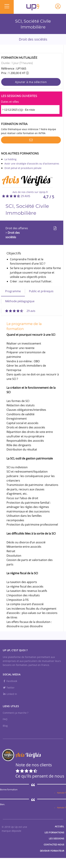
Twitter (9, 688)
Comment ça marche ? (16, 713)
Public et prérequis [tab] (41, 291)
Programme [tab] (13, 291)
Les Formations (54, 832)
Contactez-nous (54, 845)
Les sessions (57, 838)
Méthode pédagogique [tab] (20, 301)
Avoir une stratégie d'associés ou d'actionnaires (32, 164)
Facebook (10, 681)
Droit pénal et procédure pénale (23, 168)
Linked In (10, 694)
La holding (10, 159)
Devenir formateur (52, 851)
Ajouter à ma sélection (31, 82)
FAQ (5, 719)
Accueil (60, 826)
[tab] (20, 311)
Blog (5, 726)
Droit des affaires (17, 228)
